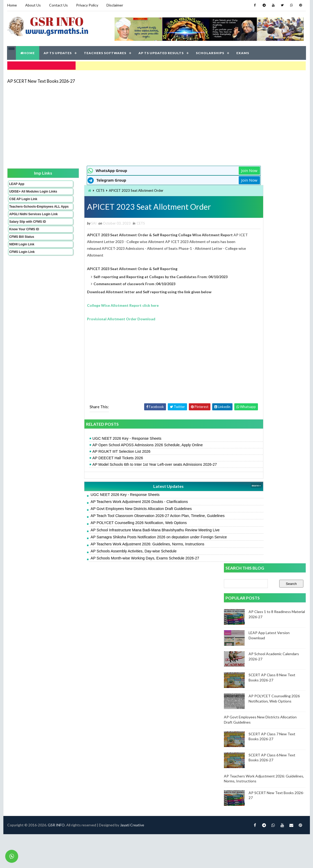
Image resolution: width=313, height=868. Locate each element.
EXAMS (243, 52)
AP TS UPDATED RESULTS (161, 52)
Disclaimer (115, 5)
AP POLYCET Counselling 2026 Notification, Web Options (110, 522)
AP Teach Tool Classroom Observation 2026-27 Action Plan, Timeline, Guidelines (129, 515)
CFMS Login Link (22, 261)
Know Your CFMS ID (24, 239)
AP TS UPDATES (58, 52)
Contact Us (58, 5)
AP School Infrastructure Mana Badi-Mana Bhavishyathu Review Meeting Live (126, 529)
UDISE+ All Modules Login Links (24, 192)
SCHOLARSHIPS (210, 52)
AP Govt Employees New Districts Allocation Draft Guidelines (112, 508)
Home (12, 5)
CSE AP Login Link (23, 201)
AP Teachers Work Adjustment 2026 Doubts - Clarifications (110, 501)
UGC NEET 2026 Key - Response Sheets (98, 437)
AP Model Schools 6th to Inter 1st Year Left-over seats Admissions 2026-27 (126, 463)
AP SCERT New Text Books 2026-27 (41, 79)
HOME (28, 52)
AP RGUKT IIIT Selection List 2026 (92, 450)
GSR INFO (56, 582)
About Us (33, 5)
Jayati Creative (132, 582)
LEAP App (17, 182)
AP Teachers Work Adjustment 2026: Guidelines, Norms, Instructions (118, 543)
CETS (71, 189)
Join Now (205, 169)
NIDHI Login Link (22, 254)
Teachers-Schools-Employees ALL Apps (25, 210)
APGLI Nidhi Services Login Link (25, 222)
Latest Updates (132, 485)
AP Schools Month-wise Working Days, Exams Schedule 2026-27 (116, 557)
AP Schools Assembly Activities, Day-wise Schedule (105, 550)
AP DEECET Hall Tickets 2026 (89, 457)
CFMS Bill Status (22, 246)
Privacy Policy (87, 5)
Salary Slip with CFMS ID (27, 231)
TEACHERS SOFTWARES (105, 52)
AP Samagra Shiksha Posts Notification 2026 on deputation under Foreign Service (130, 536)
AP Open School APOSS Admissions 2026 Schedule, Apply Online (119, 444)
